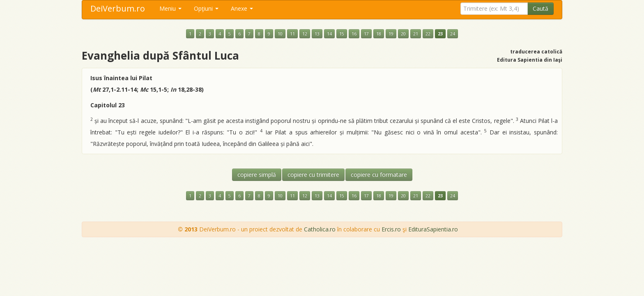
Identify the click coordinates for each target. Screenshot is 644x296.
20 (403, 34)
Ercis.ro (391, 229)
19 (391, 34)
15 (342, 34)
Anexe (242, 8)
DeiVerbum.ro (118, 8)
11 (292, 34)
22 (428, 34)
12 (305, 34)
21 (416, 34)
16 (354, 34)
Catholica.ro (320, 229)
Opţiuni (206, 8)
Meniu (170, 8)
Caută (540, 8)
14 (329, 34)
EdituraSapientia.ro (433, 229)
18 (379, 34)
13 (317, 34)
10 (280, 34)
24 (453, 34)
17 (366, 34)
